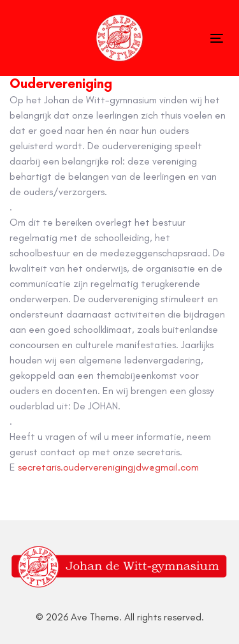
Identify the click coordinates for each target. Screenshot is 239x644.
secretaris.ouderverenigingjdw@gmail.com (108, 467)
